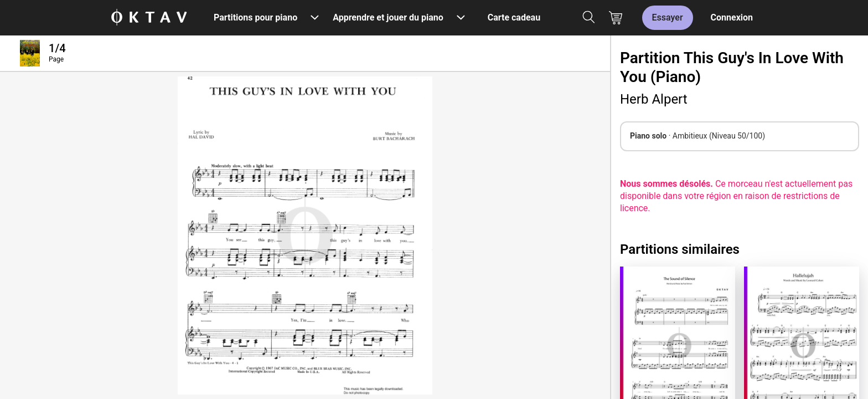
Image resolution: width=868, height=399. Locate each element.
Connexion (732, 17)
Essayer (668, 17)
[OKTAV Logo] (149, 18)
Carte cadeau (514, 17)
